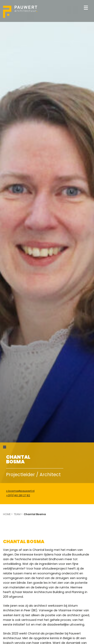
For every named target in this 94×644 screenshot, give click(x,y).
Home (7, 514)
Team (17, 514)
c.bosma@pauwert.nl (20, 491)
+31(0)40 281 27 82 (18, 495)
